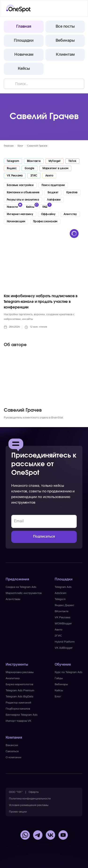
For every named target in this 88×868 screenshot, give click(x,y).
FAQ (45, 207)
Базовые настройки (20, 185)
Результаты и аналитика (23, 200)
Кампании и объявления (23, 192)
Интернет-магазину (20, 214)
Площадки (24, 41)
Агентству (70, 214)
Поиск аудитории (53, 185)
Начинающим (16, 222)
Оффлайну (48, 214)
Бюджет (53, 192)
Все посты (65, 27)
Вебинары (65, 41)
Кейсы (24, 69)
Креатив (72, 192)
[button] (78, 8)
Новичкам (24, 55)
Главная (24, 27)
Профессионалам (45, 222)
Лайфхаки (54, 200)
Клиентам (65, 55)
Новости (12, 207)
